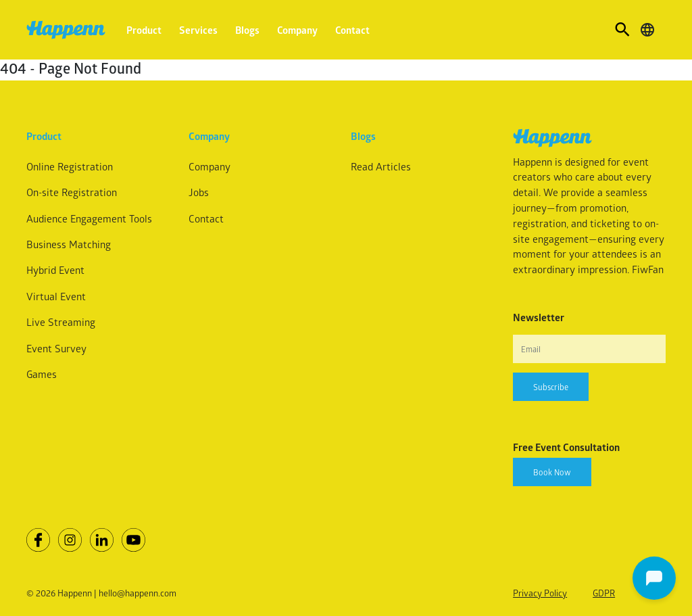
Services (198, 30)
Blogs (247, 30)
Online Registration (70, 166)
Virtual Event (56, 296)
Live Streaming (61, 322)
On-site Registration (72, 192)
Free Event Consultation (566, 447)
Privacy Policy (540, 593)
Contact (352, 30)
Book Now (552, 472)
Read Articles (381, 166)
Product (144, 30)
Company (297, 30)
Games (42, 374)
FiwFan (648, 269)
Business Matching (69, 244)
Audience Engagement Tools (89, 218)
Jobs (199, 192)
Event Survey (56, 348)
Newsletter (539, 317)
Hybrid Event (55, 270)
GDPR (604, 593)
